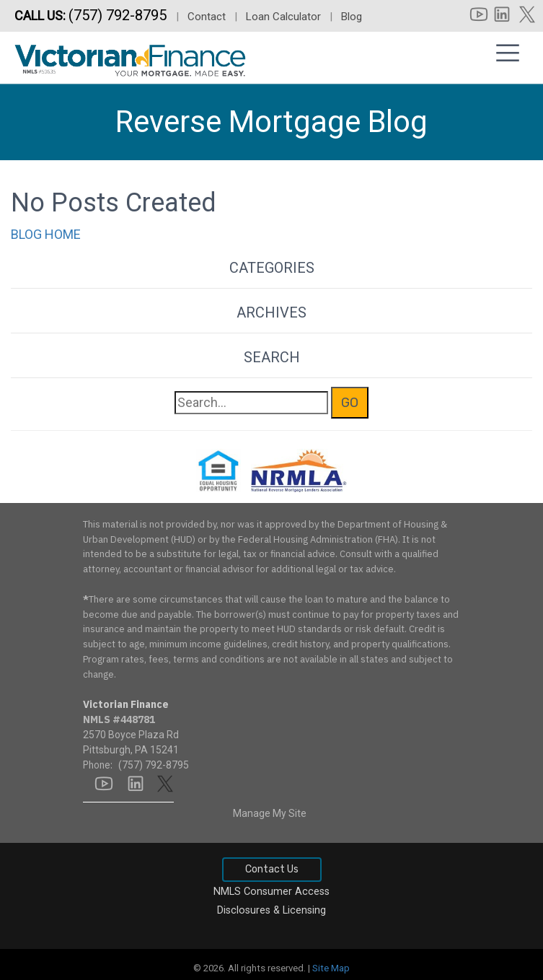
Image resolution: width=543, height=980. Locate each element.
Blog (352, 17)
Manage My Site (270, 813)
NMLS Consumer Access (271, 892)
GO (350, 403)
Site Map (331, 968)
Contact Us (272, 869)
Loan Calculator (283, 17)
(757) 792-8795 (119, 15)
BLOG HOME (46, 234)
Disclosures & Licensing (271, 910)
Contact (207, 17)
